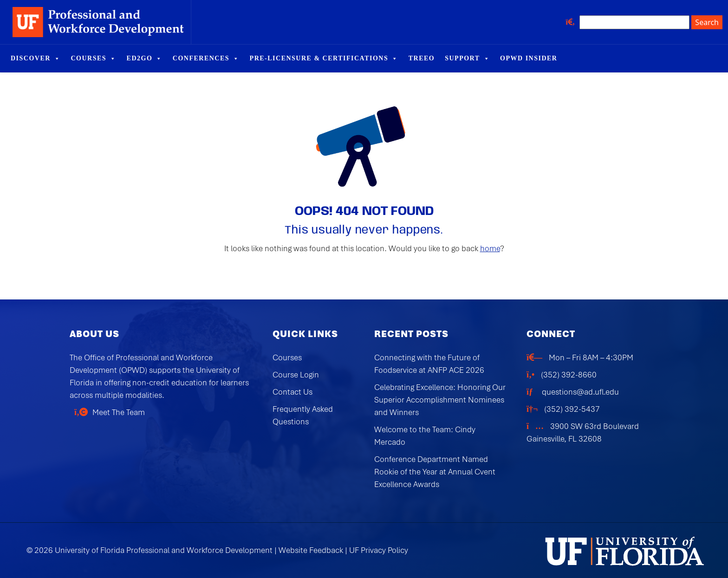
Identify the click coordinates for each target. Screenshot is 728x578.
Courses (93, 58)
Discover (36, 58)
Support (467, 58)
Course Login (296, 375)
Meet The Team (119, 412)
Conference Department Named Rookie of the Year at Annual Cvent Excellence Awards (435, 472)
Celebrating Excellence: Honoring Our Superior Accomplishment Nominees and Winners (440, 400)
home (490, 248)
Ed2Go (145, 58)
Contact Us (292, 392)
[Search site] (634, 22)
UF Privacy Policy (379, 550)
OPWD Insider (529, 58)
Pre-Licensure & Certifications (324, 58)
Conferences (206, 58)
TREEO (422, 58)
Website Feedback (311, 550)
